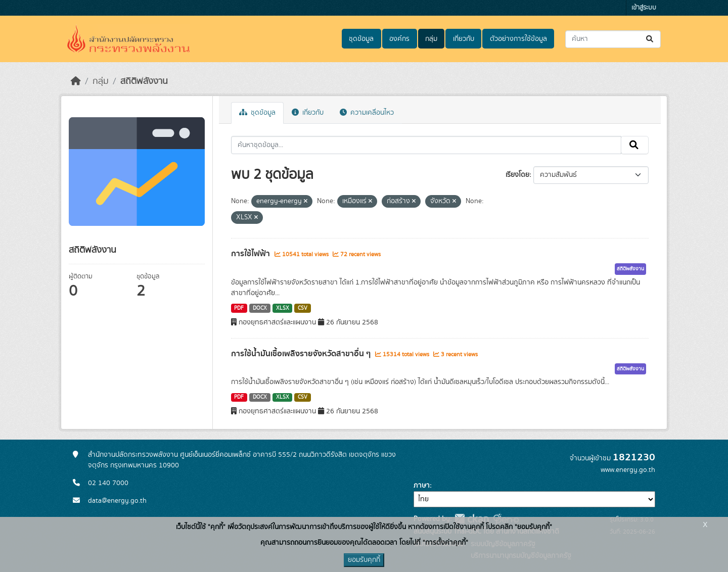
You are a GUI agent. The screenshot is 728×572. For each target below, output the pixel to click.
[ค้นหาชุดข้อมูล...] (613, 39)
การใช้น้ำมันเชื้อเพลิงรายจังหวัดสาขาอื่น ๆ (302, 354)
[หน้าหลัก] (76, 81)
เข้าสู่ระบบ (644, 8)
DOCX (260, 308)
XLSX (283, 308)
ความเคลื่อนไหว (367, 113)
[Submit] (650, 39)
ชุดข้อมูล (361, 39)
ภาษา (422, 486)
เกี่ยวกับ (464, 39)
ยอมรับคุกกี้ (364, 560)
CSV (303, 308)
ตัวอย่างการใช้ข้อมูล (518, 39)
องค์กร (399, 39)
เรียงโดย (517, 175)
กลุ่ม (431, 39)
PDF (239, 308)
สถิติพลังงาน (144, 81)
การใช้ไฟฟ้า (252, 254)
